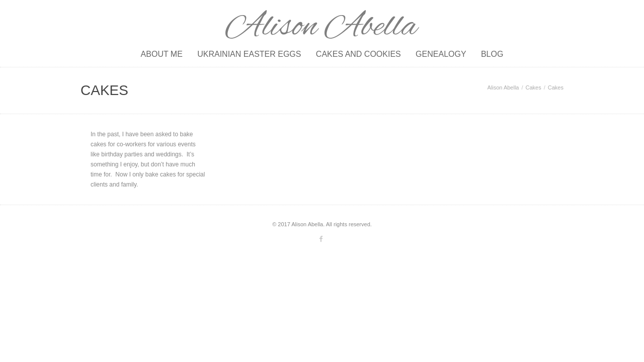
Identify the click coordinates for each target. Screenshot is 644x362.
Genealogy (441, 54)
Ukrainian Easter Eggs (249, 54)
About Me (162, 54)
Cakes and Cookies (358, 54)
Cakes (534, 87)
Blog (492, 54)
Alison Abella (503, 87)
